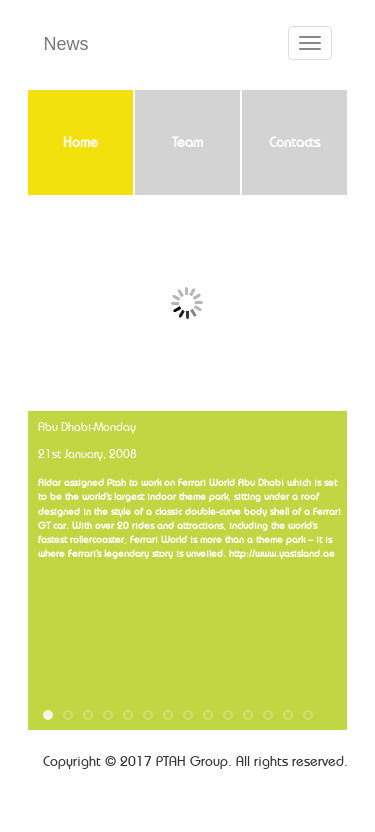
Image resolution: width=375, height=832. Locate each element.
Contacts (294, 143)
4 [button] (108, 715)
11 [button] (248, 715)
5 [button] (128, 715)
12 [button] (268, 715)
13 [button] (288, 715)
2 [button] (68, 715)
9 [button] (208, 715)
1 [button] (48, 715)
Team (187, 143)
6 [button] (148, 715)
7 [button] (168, 715)
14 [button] (308, 715)
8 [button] (188, 715)
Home (80, 143)
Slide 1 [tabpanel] (187, 303)
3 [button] (88, 715)
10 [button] (228, 715)
